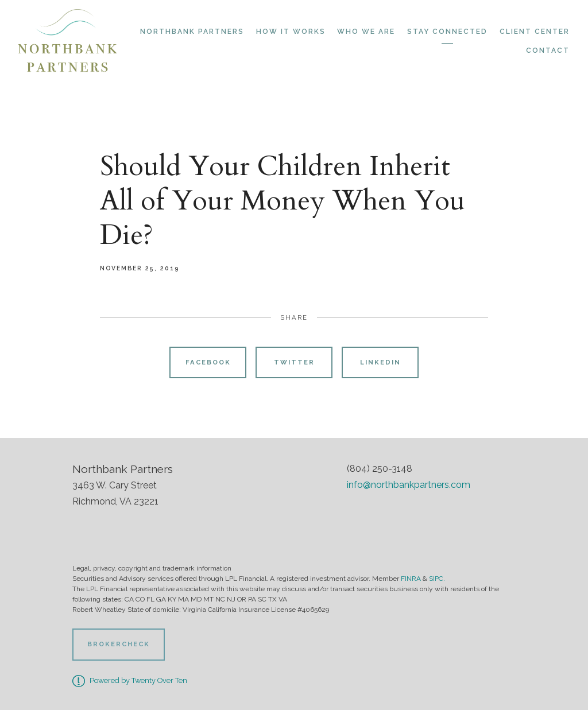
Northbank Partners (192, 32)
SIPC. (437, 579)
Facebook (208, 362)
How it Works (291, 32)
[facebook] (359, 516)
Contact (548, 51)
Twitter (294, 362)
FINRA (411, 579)
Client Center (535, 32)
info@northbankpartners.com (409, 485)
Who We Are (366, 32)
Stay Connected (447, 32)
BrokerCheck (119, 644)
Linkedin (380, 362)
